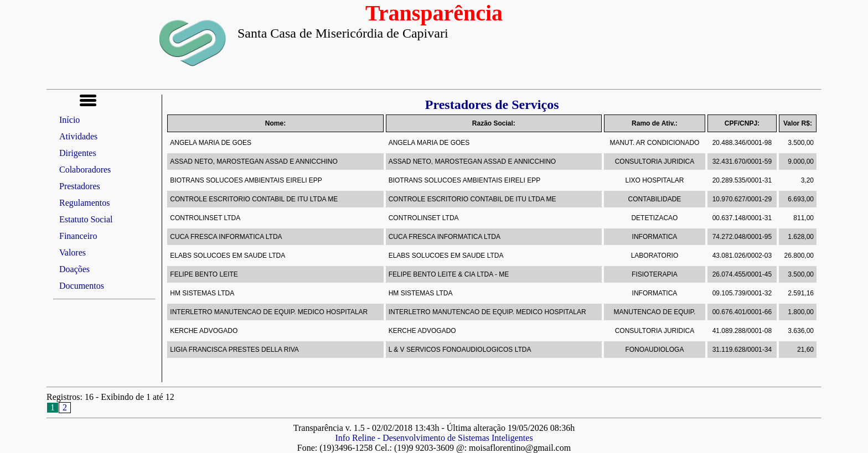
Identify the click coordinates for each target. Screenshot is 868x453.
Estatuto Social (86, 219)
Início (69, 120)
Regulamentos (85, 203)
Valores (73, 252)
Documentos (82, 286)
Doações (74, 269)
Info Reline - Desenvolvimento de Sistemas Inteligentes (434, 438)
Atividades (78, 136)
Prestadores (80, 186)
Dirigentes (78, 153)
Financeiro (78, 236)
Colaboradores (85, 170)
